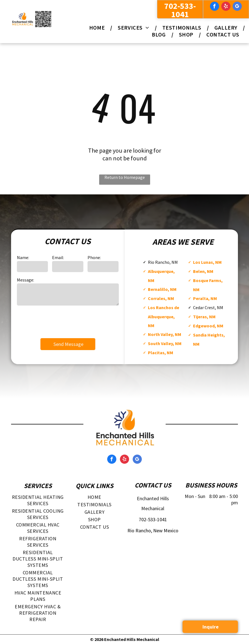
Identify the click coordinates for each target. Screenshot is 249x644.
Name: (23, 257)
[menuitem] (98, 28)
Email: (58, 257)
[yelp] (226, 7)
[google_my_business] (237, 7)
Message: (25, 280)
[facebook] (215, 7)
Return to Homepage (125, 177)
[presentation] (59, 321)
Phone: (94, 257)
